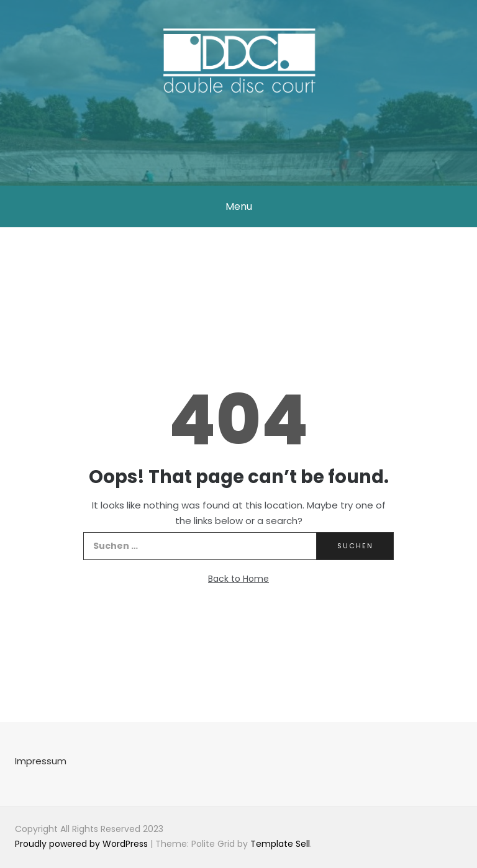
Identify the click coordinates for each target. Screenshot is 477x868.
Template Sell (280, 844)
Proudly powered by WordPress (83, 844)
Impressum (41, 761)
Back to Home (238, 579)
